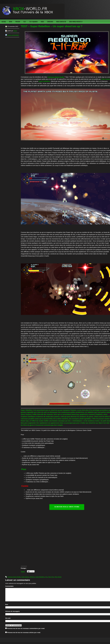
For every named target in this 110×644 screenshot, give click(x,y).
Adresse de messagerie (12, 614)
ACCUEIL (4, 22)
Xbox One (51, 577)
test (46, 577)
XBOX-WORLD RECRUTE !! (76, 22)
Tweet (23, 572)
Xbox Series (58, 577)
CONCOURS (50, 22)
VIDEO (42, 22)
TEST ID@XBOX (33, 22)
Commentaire (9, 586)
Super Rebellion (40, 577)
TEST (25, 22)
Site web (8, 621)
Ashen (15, 31)
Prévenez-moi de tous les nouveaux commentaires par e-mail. (26, 631)
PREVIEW (18, 22)
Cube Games (25, 577)
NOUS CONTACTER (61, 22)
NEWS (11, 22)
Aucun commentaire (13, 35)
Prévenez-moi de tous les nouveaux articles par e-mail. (24, 635)
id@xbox (32, 577)
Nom (7, 607)
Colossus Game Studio (56, 77)
